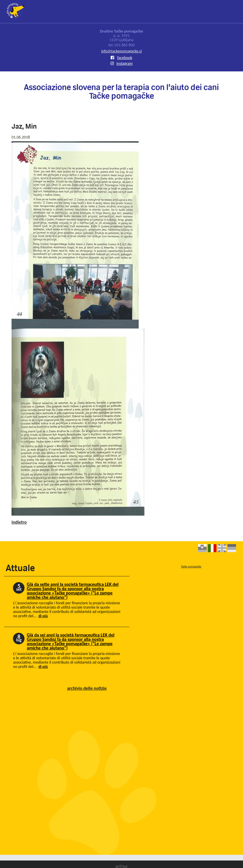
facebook (121, 58)
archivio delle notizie (87, 688)
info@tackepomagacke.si (121, 51)
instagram (121, 63)
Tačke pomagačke (191, 566)
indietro (19, 522)
